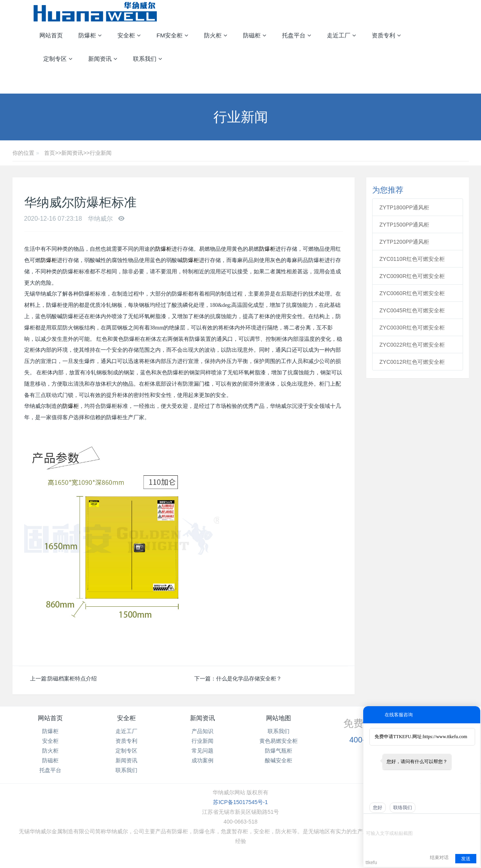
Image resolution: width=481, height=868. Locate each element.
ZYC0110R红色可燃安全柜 (412, 259)
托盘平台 (50, 770)
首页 (50, 153)
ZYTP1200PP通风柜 (405, 242)
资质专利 (126, 741)
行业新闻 (101, 153)
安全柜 (50, 741)
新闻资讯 (72, 153)
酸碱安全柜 (279, 760)
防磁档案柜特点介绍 (72, 678)
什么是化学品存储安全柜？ (249, 678)
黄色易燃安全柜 (279, 741)
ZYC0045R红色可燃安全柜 (412, 310)
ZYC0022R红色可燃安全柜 (412, 345)
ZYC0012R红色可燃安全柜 (412, 362)
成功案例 (202, 760)
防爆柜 (163, 249)
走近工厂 (126, 731)
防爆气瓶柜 (279, 751)
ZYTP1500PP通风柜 (405, 225)
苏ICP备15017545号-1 (240, 802)
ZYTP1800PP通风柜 (405, 207)
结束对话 (439, 857)
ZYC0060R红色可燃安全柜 (412, 293)
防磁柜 (50, 760)
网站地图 (279, 718)
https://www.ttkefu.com (445, 737)
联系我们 (126, 770)
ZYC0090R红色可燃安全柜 (412, 276)
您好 (378, 808)
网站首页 (51, 35)
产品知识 (202, 731)
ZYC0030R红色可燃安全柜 (412, 328)
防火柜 (50, 751)
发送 (466, 859)
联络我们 (403, 808)
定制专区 (126, 751)
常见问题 (202, 751)
